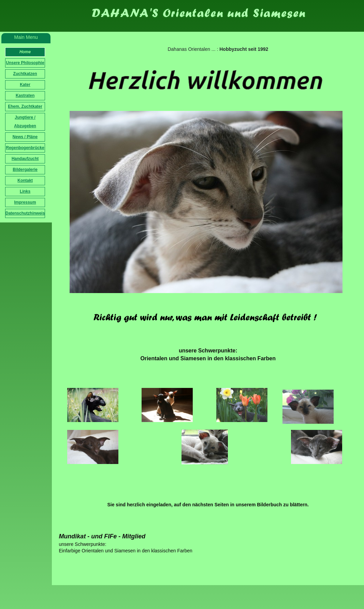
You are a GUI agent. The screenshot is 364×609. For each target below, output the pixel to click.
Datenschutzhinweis (25, 213)
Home (25, 52)
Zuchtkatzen (25, 74)
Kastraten (25, 96)
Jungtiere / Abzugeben (25, 122)
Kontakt (25, 180)
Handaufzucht (25, 159)
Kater (25, 85)
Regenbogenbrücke (25, 148)
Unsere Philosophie (25, 63)
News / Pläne (25, 137)
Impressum (25, 202)
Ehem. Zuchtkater (25, 106)
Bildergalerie (25, 170)
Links (25, 191)
